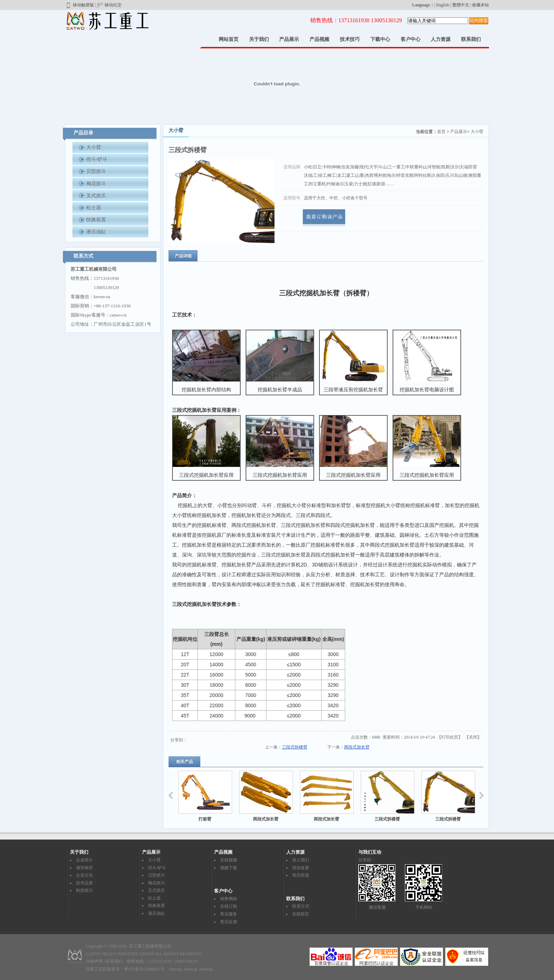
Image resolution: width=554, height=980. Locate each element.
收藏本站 (481, 5)
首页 (441, 132)
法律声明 (94, 961)
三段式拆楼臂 (295, 747)
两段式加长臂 (357, 747)
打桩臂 (205, 819)
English (443, 5)
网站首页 (229, 39)
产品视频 (319, 39)
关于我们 (259, 39)
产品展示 (289, 39)
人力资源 (441, 39)
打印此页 (450, 737)
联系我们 (471, 39)
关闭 (473, 737)
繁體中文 (461, 5)
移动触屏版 (79, 5)
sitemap (175, 969)
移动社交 (109, 5)
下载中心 (380, 39)
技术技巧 (350, 39)
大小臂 (477, 132)
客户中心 (411, 39)
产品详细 (183, 256)
